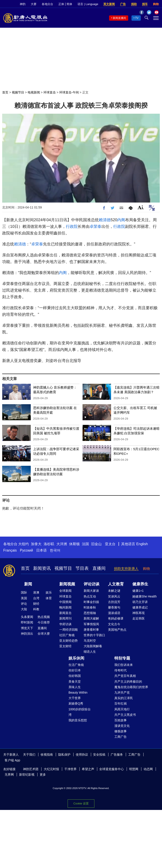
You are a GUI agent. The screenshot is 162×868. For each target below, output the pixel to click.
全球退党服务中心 (112, 769)
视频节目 (18, 92)
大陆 (24, 609)
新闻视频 (67, 584)
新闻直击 (65, 613)
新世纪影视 (27, 775)
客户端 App (12, 760)
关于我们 (29, 755)
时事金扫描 (91, 602)
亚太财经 (65, 646)
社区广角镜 (67, 635)
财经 (36, 604)
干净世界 (70, 769)
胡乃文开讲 (140, 602)
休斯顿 (74, 544)
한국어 (55, 550)
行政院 (72, 227)
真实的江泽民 (124, 698)
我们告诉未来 (124, 665)
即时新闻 (27, 622)
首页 (5, 92)
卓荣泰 (95, 227)
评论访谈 (92, 584)
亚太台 (110, 544)
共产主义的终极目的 (128, 682)
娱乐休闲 (76, 658)
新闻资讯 (42, 568)
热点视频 (44, 617)
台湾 (36, 598)
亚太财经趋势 (68, 641)
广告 (123, 4)
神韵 (23, 4)
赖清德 (105, 220)
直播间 (99, 568)
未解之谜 (114, 591)
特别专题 (122, 658)
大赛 (34, 4)
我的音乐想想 (78, 720)
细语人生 (90, 652)
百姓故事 (121, 720)
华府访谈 (65, 624)
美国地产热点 (117, 630)
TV (137, 18)
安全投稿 (99, 755)
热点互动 (90, 596)
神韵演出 (27, 634)
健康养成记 (140, 607)
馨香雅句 (114, 607)
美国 (24, 598)
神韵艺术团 (31, 769)
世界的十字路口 (94, 635)
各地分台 (47, 4)
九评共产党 (122, 693)
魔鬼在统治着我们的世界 (131, 687)
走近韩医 (139, 618)
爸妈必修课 (116, 618)
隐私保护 (64, 755)
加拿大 (36, 544)
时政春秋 (90, 607)
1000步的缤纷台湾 (80, 712)
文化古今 (114, 624)
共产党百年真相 (125, 676)
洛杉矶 (49, 544)
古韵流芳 (114, 602)
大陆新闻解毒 (93, 646)
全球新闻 (65, 591)
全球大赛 (44, 634)
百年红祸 (121, 704)
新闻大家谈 (91, 591)
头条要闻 (27, 617)
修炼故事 (121, 731)
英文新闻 (109, 4)
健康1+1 (138, 591)
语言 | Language (88, 4)
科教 (36, 609)
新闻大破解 (91, 618)
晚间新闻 (65, 607)
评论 (24, 604)
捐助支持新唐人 (126, 569)
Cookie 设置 (81, 803)
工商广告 (121, 737)
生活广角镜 (76, 665)
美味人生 (75, 687)
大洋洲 (62, 544)
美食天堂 (75, 682)
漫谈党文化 (122, 726)
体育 (49, 598)
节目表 (82, 568)
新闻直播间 (119, 18)
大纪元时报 (51, 769)
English (142, 544)
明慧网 (134, 769)
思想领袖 (90, 613)
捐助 (134, 4)
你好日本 (75, 670)
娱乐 (49, 592)
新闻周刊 (65, 618)
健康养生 (140, 584)
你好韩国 (75, 676)
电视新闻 (34, 92)
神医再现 (139, 613)
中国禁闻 (65, 602)
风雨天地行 (122, 709)
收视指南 (47, 755)
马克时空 (90, 641)
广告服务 (117, 755)
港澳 (36, 592)
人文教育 (116, 584)
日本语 (41, 550)
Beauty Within (78, 693)
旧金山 (96, 544)
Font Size (141, 207)
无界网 (9, 775)
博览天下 (27, 628)
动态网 (148, 769)
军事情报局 (91, 624)
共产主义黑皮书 (125, 715)
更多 (43, 775)
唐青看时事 (91, 630)
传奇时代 (121, 670)
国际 (24, 592)
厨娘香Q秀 (76, 704)
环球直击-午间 (69, 92)
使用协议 (82, 755)
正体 (61, 4)
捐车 (145, 4)
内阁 (121, 220)
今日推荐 (44, 622)
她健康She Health (145, 596)
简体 (69, 4)
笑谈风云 (114, 596)
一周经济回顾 (68, 630)
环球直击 (50, 92)
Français (10, 550)
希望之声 (88, 769)
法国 (85, 544)
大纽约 (23, 544)
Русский (26, 550)
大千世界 (75, 698)
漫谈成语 (114, 613)
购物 (156, 4)
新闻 (28, 584)
